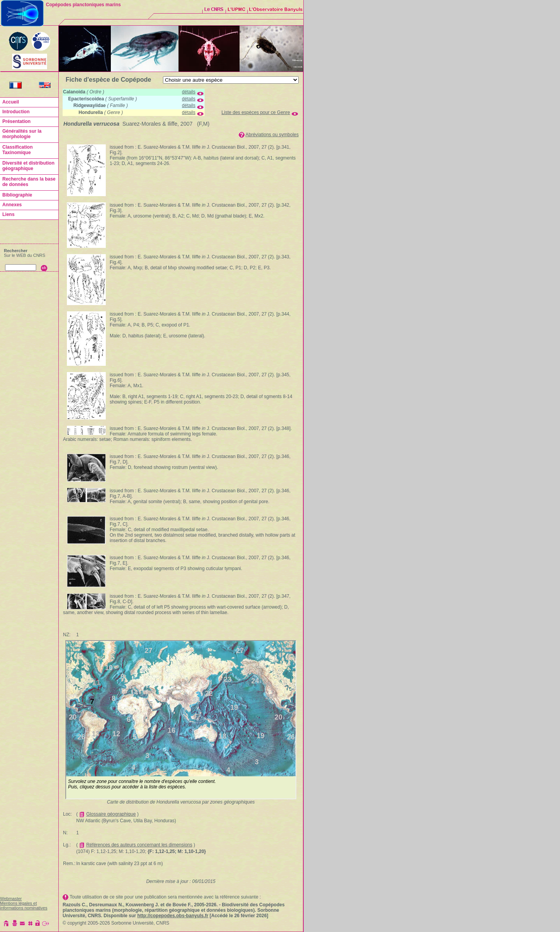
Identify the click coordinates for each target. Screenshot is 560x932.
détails (189, 92)
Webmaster (11, 899)
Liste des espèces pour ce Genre (256, 112)
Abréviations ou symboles (272, 135)
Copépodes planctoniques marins (83, 5)
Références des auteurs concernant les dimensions (139, 845)
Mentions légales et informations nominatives (24, 906)
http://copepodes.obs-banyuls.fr (173, 916)
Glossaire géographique (111, 814)
